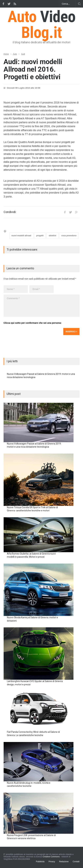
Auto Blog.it (41, 25)
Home (6, 54)
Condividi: (10, 212)
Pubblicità (40, 862)
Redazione (64, 862)
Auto (15, 54)
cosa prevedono (69, 236)
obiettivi (52, 236)
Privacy (52, 862)
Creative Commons (51, 857)
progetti (40, 236)
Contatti (76, 862)
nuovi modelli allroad (21, 236)
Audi (23, 54)
